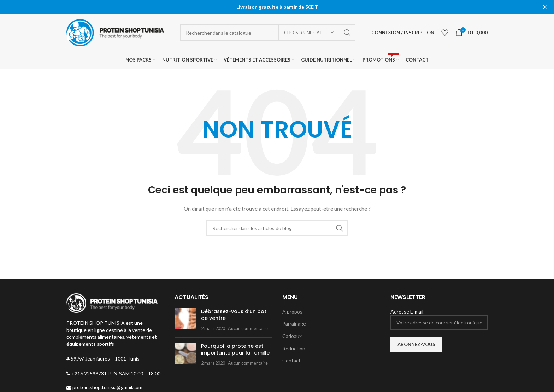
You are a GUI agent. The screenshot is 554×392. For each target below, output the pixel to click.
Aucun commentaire (248, 329)
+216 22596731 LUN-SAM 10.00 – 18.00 (113, 373)
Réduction (294, 348)
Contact (291, 360)
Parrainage (294, 324)
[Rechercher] (268, 33)
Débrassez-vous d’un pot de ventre (234, 315)
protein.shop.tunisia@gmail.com (104, 387)
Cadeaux (292, 336)
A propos (292, 312)
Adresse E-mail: (439, 319)
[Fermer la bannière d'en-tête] (545, 7)
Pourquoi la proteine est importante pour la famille (235, 350)
